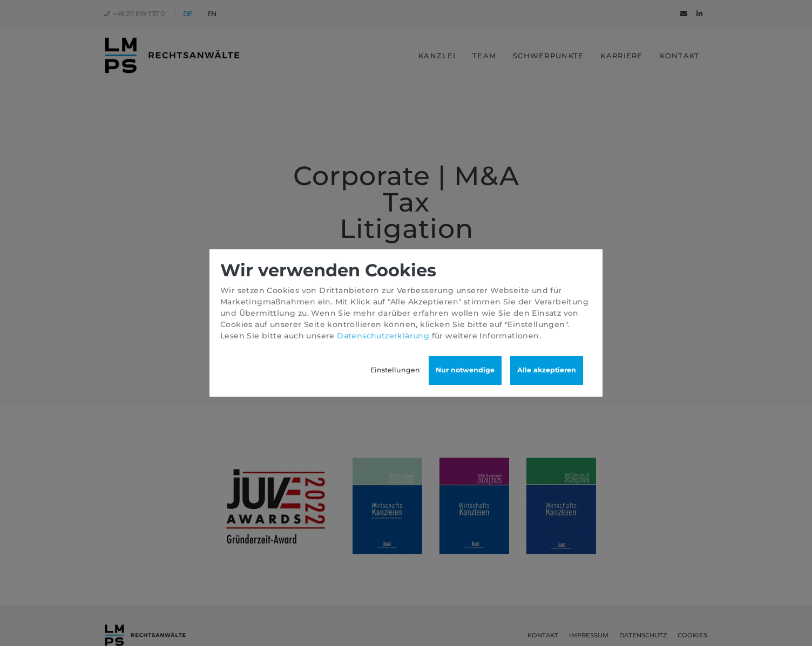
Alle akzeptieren (547, 370)
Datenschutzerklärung (383, 336)
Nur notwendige (465, 370)
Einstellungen (395, 370)
